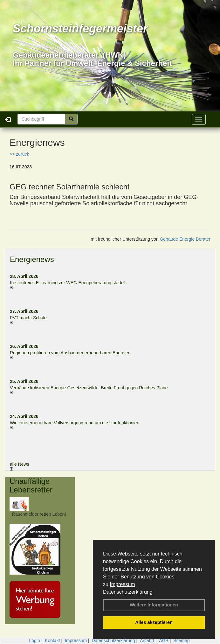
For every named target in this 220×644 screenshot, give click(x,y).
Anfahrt (147, 640)
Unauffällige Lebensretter (31, 485)
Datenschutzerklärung (128, 592)
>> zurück (19, 154)
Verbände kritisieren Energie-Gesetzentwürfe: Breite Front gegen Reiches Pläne (89, 388)
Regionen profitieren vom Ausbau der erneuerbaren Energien (70, 353)
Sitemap (181, 640)
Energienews (32, 259)
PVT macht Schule (28, 318)
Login (34, 640)
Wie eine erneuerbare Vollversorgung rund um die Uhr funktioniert (75, 423)
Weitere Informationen (154, 605)
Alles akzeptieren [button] (154, 622)
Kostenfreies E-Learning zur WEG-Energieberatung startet (67, 283)
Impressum (122, 584)
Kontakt (52, 640)
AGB (164, 640)
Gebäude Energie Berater (185, 239)
